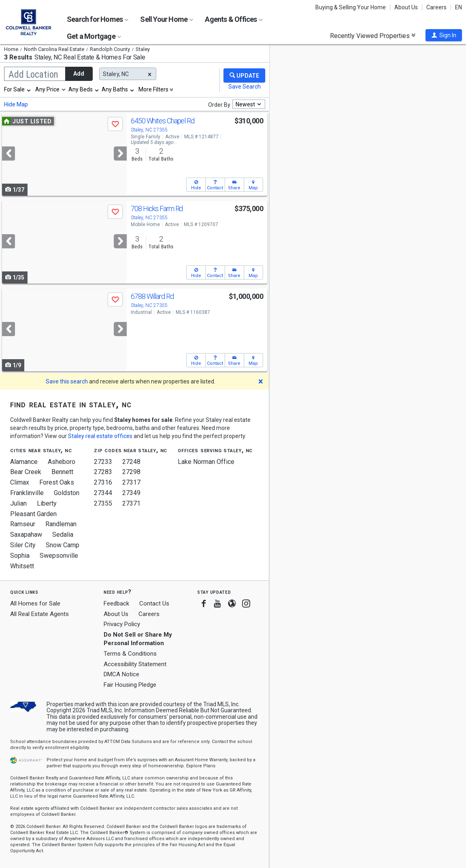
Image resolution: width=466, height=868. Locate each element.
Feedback (116, 604)
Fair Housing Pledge (130, 685)
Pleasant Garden (33, 514)
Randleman (61, 524)
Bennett (62, 472)
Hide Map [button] (16, 104)
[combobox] (18, 89)
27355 (103, 503)
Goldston (67, 493)
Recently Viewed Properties (373, 36)
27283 (103, 472)
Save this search (67, 381)
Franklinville (27, 493)
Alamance (24, 462)
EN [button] (459, 7)
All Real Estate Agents (39, 614)
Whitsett (22, 566)
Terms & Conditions (130, 654)
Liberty (47, 503)
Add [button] (79, 74)
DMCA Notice (121, 674)
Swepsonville (59, 556)
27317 (131, 482)
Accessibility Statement (135, 664)
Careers (436, 7)
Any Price (47, 89)
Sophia (20, 556)
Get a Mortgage (94, 36)
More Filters (153, 89)
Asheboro (62, 462)
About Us (406, 7)
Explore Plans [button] (201, 766)
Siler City (23, 545)
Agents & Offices (234, 19)
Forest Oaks (57, 482)
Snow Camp (63, 545)
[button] (444, 35)
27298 (131, 472)
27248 (131, 462)
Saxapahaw (26, 535)
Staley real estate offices (100, 436)
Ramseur (23, 524)
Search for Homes (98, 19)
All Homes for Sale (35, 603)
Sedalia (63, 535)
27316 (103, 482)
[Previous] (9, 153)
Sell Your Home (167, 19)
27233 (103, 462)
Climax (20, 482)
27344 (103, 493)
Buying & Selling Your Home (351, 7)
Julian (18, 503)
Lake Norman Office (206, 462)
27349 (131, 493)
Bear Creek (26, 472)
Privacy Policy (122, 624)
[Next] (120, 153)
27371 (131, 503)
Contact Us (154, 603)
